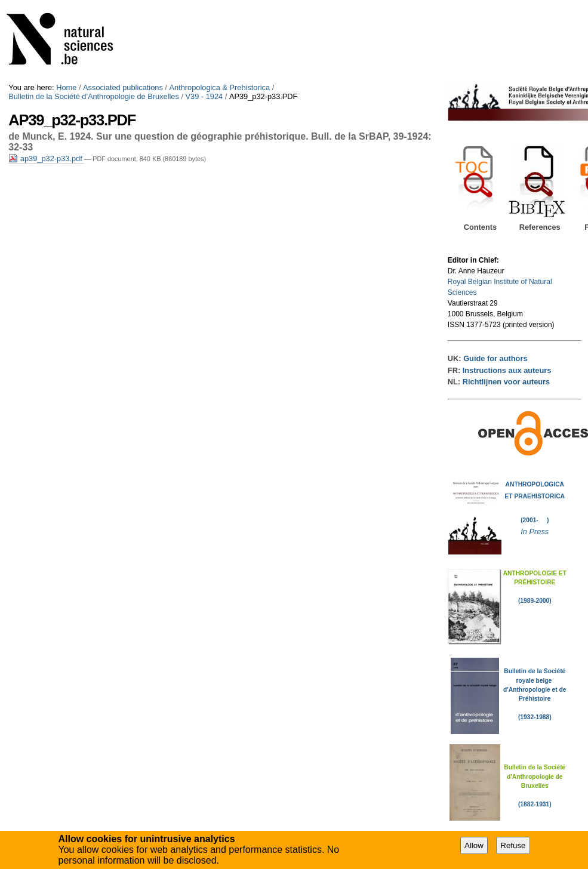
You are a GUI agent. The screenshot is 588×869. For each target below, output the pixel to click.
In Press (535, 531)
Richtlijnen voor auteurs (506, 382)
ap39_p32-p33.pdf (46, 158)
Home (66, 87)
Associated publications (123, 87)
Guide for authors (495, 358)
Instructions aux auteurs (507, 370)
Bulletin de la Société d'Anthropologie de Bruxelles (94, 96)
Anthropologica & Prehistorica (219, 87)
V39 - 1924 (204, 96)
